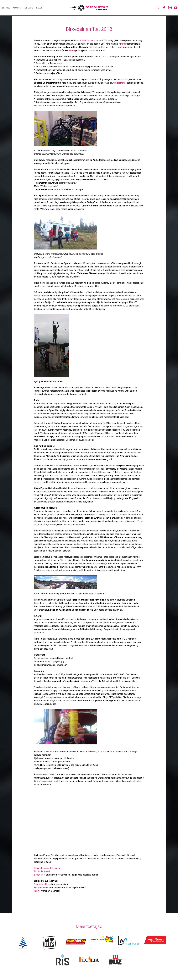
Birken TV (39, 875)
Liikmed (6, 8)
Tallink (37, 891)
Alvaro (122, 44)
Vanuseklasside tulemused (47, 868)
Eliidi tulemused (42, 871)
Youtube (176, 8)
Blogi (39, 8)
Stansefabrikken (42, 884)
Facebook (164, 8)
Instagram (170, 8)
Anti (79, 50)
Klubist (17, 8)
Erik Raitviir (40, 888)
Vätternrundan (87, 40)
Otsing (158, 8)
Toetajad (29, 8)
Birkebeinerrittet (97, 47)
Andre (72, 50)
